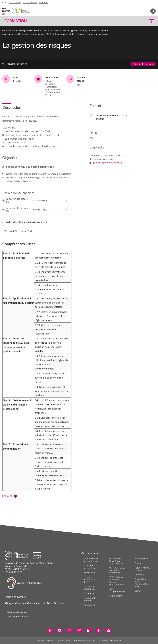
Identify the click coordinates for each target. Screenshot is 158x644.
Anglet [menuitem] (10, 603)
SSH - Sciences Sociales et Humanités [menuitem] (116, 570)
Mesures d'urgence (17, 612)
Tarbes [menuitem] (60, 603)
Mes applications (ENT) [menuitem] (89, 580)
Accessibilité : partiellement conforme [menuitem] (77, 640)
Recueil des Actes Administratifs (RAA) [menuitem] (141, 583)
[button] (137, 21)
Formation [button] (16, 21)
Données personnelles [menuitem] (110, 640)
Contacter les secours (18, 617)
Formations (8, 31)
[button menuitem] (153, 11)
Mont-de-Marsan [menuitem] (38, 603)
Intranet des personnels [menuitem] (89, 588)
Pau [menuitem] (51, 603)
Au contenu (15, 2)
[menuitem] (50, 630)
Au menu (44, 2)
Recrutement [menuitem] (116, 596)
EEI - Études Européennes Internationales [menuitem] (116, 561)
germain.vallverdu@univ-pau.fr (107, 163)
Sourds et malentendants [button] (25, 583)
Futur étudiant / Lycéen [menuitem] (142, 569)
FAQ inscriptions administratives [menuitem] (91, 560)
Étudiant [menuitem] (139, 563)
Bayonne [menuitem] (21, 603)
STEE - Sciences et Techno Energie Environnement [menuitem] (117, 581)
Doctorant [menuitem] (139, 575)
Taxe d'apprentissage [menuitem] (117, 590)
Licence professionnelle (27, 31)
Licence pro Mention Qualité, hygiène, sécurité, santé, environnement (75, 31)
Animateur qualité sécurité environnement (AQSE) (28, 34)
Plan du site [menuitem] (89, 605)
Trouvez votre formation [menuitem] (90, 599)
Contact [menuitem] (138, 591)
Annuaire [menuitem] (89, 593)
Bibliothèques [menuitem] (141, 559)
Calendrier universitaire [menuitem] (89, 567)
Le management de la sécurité (70, 34)
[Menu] (147, 11)
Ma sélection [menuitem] (90, 573)
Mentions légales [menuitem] (45, 640)
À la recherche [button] (30, 2)
